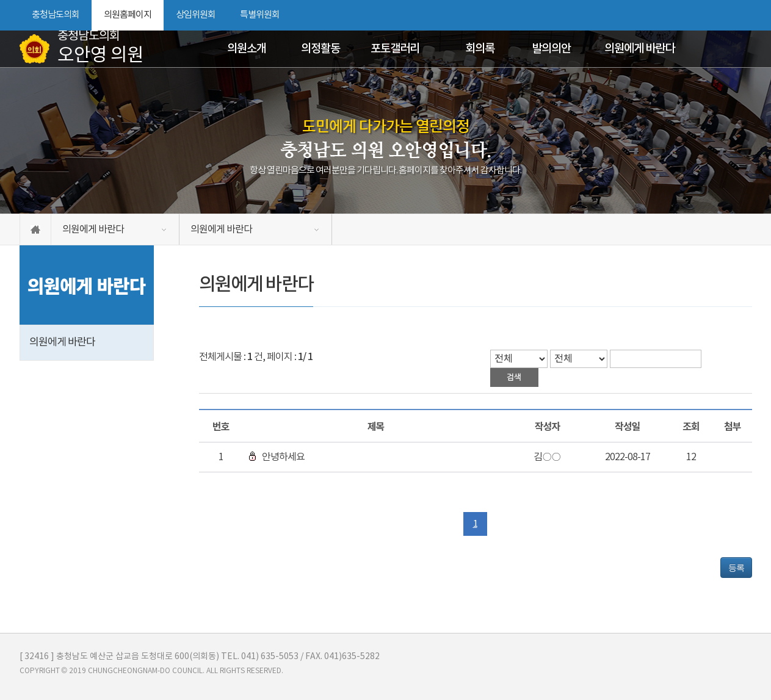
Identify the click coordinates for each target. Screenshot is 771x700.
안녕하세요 (277, 457)
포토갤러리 (395, 49)
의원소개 (247, 49)
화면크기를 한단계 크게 (701, 15)
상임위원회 (196, 15)
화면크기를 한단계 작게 (722, 15)
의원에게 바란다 (639, 49)
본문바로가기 (0, 0)
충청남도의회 (56, 15)
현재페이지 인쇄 (745, 15)
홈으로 (35, 229)
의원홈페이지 (128, 15)
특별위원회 (260, 15)
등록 (736, 568)
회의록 (480, 49)
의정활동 (320, 49)
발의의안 (551, 49)
